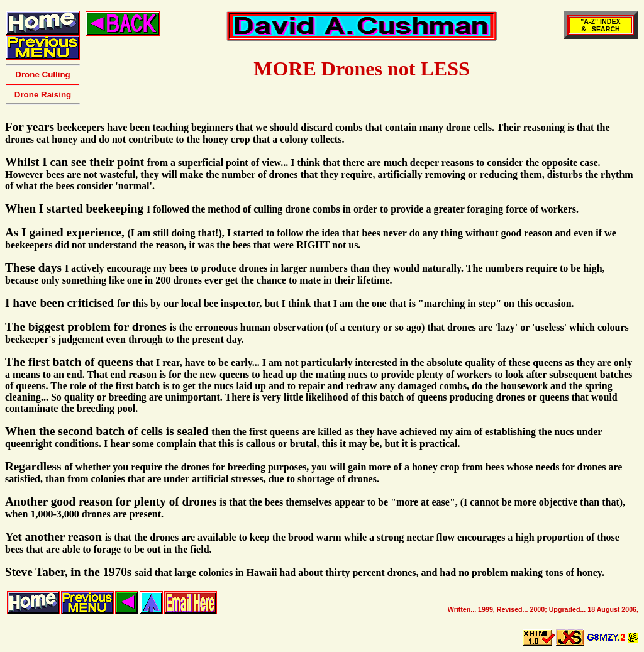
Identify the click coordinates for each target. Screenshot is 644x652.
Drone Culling (42, 75)
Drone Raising (43, 95)
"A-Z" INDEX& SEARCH (600, 25)
